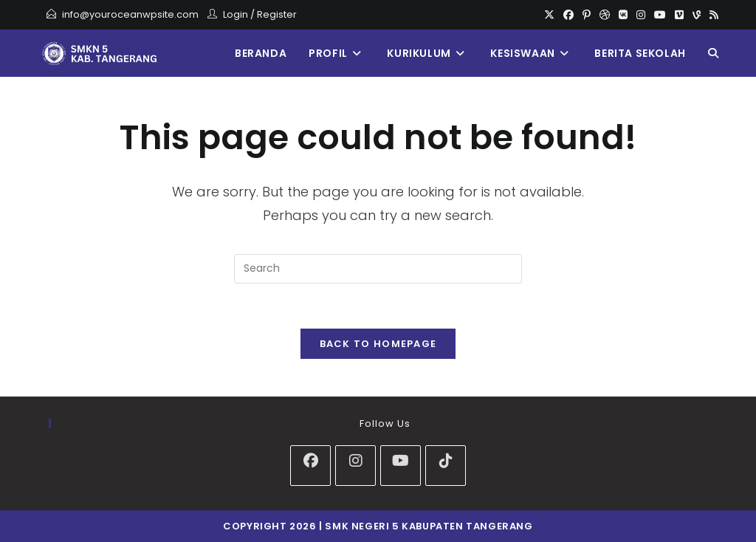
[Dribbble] (605, 15)
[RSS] (712, 15)
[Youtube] (660, 15)
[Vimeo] (679, 15)
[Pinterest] (587, 15)
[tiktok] (446, 466)
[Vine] (697, 15)
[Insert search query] (378, 269)
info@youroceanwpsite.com (130, 14)
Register (277, 14)
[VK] (623, 15)
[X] (549, 15)
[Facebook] (568, 15)
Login (236, 14)
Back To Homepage (378, 344)
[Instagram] (641, 15)
